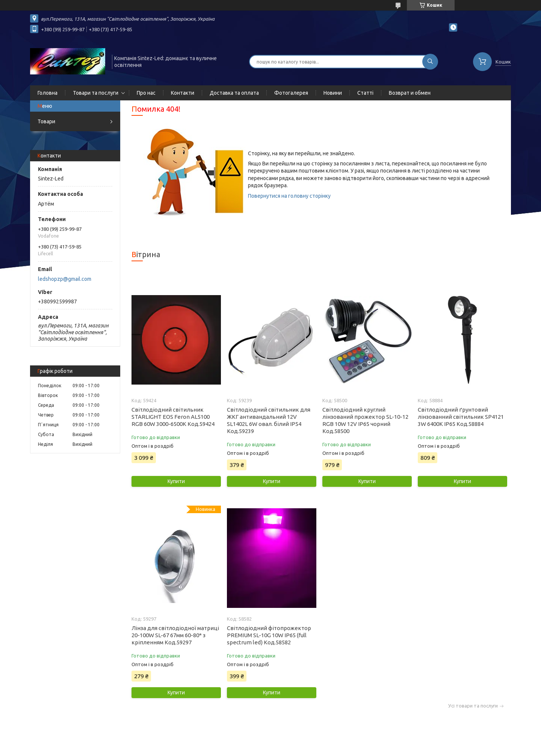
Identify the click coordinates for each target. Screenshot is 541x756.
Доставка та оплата (234, 93)
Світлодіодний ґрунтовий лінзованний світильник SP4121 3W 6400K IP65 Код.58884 (461, 417)
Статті (365, 93)
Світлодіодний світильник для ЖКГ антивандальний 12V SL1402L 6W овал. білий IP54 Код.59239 (269, 420)
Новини (333, 93)
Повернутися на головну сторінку (289, 196)
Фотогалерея (291, 93)
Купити (176, 481)
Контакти (183, 93)
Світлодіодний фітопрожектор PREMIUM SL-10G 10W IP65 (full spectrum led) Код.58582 (269, 635)
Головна (48, 93)
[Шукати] (430, 62)
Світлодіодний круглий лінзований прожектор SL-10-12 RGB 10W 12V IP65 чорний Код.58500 (365, 420)
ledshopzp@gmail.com (65, 279)
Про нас (146, 93)
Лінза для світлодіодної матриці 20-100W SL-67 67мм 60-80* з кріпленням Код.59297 (175, 635)
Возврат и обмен (410, 93)
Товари (46, 121)
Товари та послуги (96, 93)
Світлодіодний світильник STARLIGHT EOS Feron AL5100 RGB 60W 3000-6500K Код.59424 (173, 417)
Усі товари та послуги (473, 706)
